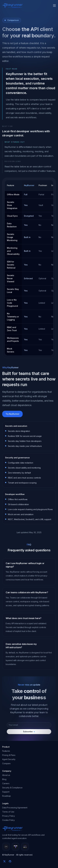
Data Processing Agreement (15, 808)
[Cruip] (13, 6)
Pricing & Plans (9, 755)
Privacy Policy (9, 816)
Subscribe (29, 732)
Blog (4, 779)
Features (6, 751)
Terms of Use (8, 812)
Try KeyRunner (12, 414)
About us (6, 775)
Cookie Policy (8, 820)
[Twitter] (4, 861)
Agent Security (9, 759)
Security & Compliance (12, 788)
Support (6, 792)
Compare (6, 763)
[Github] (10, 861)
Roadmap (7, 796)
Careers (6, 783)
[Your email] (29, 725)
